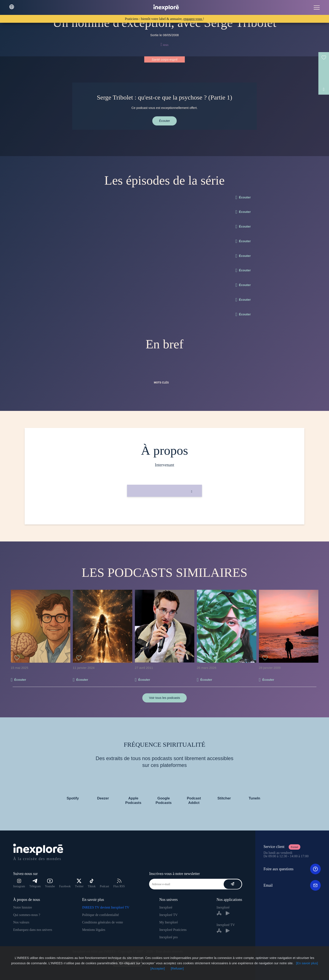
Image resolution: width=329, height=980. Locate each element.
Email (292, 885)
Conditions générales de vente (103, 922)
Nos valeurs (21, 922)
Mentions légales (94, 930)
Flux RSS (119, 883)
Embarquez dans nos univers (33, 930)
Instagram (19, 883)
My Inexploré (169, 922)
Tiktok (92, 883)
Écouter (165, 121)
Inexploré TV (168, 915)
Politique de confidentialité (101, 915)
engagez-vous (193, 19)
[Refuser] (177, 968)
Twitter (79, 883)
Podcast (104, 886)
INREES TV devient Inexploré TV (106, 907)
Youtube (50, 883)
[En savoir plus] (307, 963)
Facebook (65, 886)
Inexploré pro (169, 937)
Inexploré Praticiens (173, 930)
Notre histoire (23, 907)
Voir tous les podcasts (165, 698)
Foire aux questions (292, 869)
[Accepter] (158, 968)
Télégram (35, 883)
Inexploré (166, 907)
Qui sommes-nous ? (27, 915)
